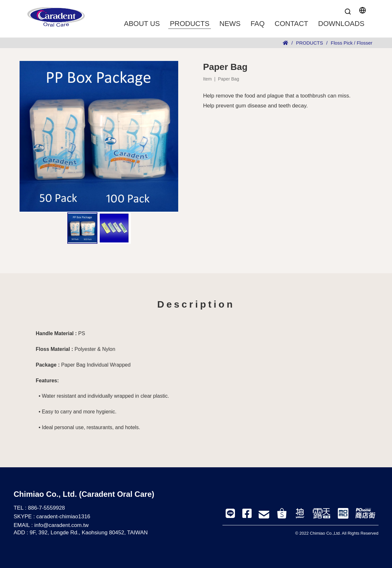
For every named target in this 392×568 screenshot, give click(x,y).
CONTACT (292, 24)
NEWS (230, 24)
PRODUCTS (190, 24)
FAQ (258, 24)
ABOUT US (142, 24)
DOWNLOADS (341, 24)
